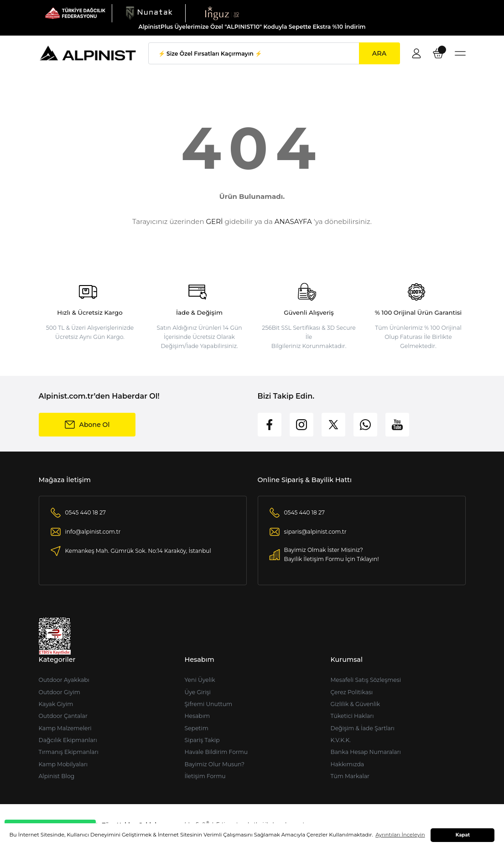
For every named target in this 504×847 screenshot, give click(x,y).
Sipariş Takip (202, 740)
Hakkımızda (347, 764)
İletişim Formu (205, 776)
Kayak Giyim (56, 704)
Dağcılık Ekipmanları (68, 740)
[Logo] (75, 13)
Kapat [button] (463, 835)
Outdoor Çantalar (63, 716)
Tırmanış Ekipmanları (69, 752)
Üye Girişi (197, 692)
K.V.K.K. (340, 740)
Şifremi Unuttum (208, 704)
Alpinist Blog (57, 776)
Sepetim (196, 728)
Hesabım (197, 716)
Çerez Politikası (351, 692)
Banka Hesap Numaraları (365, 752)
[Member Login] (416, 53)
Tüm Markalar (350, 776)
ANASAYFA (293, 221)
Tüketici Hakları (352, 716)
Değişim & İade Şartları (362, 728)
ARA (379, 53)
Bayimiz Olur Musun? (214, 764)
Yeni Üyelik (200, 680)
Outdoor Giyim (60, 692)
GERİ (215, 221)
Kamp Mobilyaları (63, 764)
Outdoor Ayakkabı (64, 680)
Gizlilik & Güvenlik (355, 704)
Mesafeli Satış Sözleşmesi (366, 680)
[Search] (274, 53)
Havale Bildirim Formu (216, 752)
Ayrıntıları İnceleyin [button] (400, 835)
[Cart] (438, 53)
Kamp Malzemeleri (65, 728)
